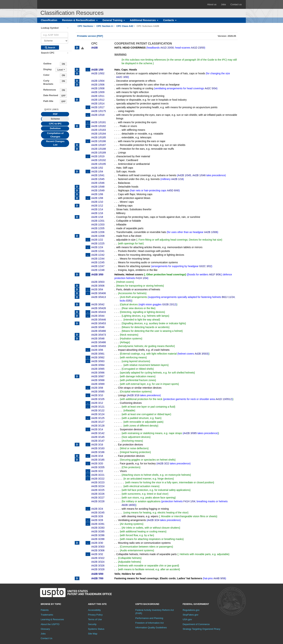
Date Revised (51, 95)
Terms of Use (95, 619)
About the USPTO (50, 624)
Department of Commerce (196, 624)
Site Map (93, 634)
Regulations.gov (191, 610)
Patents (45, 610)
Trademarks (47, 615)
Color (46, 75)
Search (50, 48)
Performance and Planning (149, 618)
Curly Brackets (48, 82)
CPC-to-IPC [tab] (55, 124)
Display (47, 69)
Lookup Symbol (50, 28)
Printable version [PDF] (90, 36)
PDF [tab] (55, 114)
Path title (48, 101)
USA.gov (187, 619)
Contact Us (46, 638)
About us (212, 4)
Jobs (223, 4)
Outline (47, 64)
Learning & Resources (52, 619)
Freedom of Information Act (150, 623)
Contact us (236, 4)
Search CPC (48, 53)
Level (61, 70)
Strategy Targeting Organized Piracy (202, 629)
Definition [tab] (55, 128)
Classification (49, 20)
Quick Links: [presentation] (52, 109)
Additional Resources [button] (144, 20)
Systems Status (96, 629)
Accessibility (94, 610)
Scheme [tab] (55, 119)
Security (92, 624)
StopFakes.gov (191, 615)
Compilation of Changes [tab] (55, 135)
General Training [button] (114, 20)
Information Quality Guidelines (151, 627)
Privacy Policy (95, 615)
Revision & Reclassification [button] (80, 20)
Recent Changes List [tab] (55, 143)
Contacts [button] (170, 20)
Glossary (45, 629)
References (50, 90)
